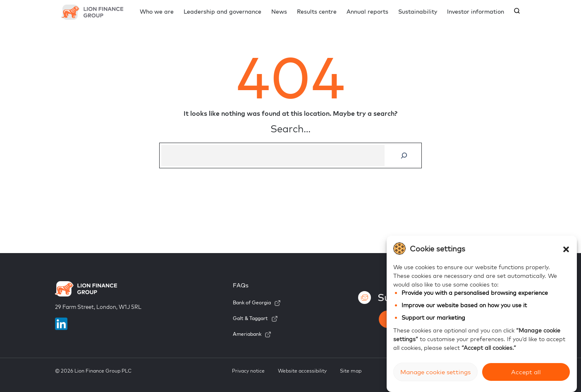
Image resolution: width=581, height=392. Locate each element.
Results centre (317, 12)
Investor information (476, 12)
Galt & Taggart (250, 318)
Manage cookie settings (435, 372)
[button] (566, 249)
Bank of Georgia (252, 302)
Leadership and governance (222, 12)
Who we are (157, 12)
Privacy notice (248, 371)
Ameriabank (247, 334)
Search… (290, 129)
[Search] (404, 155)
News (279, 12)
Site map (351, 371)
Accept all (526, 372)
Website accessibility (302, 371)
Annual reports (367, 12)
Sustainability (418, 12)
